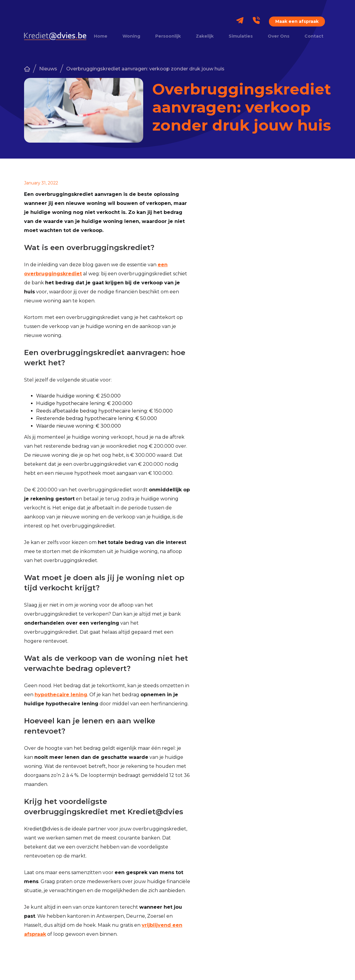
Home (101, 36)
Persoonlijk (168, 36)
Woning (131, 36)
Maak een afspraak (297, 21)
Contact (314, 36)
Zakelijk (205, 36)
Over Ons (279, 36)
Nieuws (48, 69)
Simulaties (241, 36)
